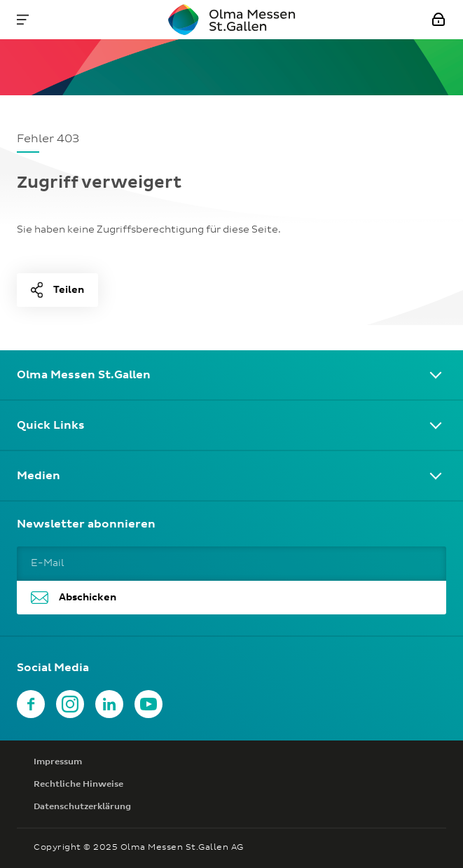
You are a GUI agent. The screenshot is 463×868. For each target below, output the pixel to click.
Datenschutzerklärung (82, 807)
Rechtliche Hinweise (78, 785)
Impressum (58, 762)
